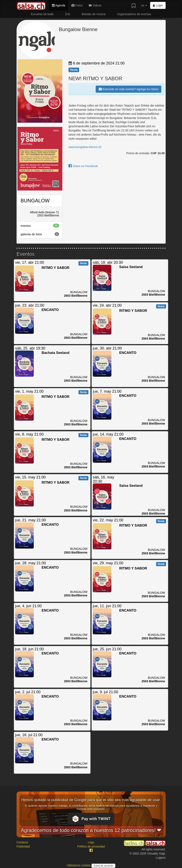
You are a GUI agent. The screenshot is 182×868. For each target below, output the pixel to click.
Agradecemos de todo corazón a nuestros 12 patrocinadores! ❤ (91, 830)
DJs (68, 14)
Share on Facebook (83, 166)
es (144, 5)
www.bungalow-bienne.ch (85, 147)
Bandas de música (94, 14)
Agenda (59, 5)
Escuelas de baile (42, 14)
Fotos (77, 5)
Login (158, 5)
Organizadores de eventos (134, 14)
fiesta (74, 70)
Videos (95, 5)
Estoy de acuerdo (103, 866)
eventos (40, 226)
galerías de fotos (40, 234)
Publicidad (23, 846)
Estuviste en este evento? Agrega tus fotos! (129, 89)
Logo (91, 842)
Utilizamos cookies (79, 865)
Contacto (22, 842)
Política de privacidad (91, 846)
